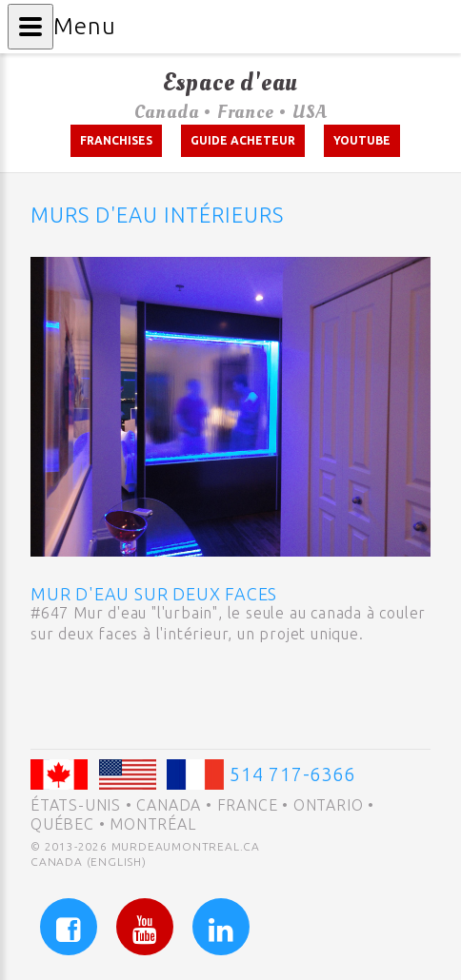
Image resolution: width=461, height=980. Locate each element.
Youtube (362, 140)
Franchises (116, 140)
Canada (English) (89, 862)
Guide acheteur (243, 140)
